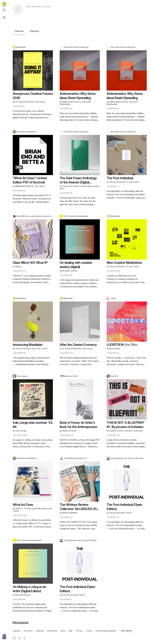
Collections (52, 631)
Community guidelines (106, 631)
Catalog (16, 631)
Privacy (79, 631)
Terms (89, 631)
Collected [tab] (19, 31)
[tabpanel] (80, 329)
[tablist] (80, 32)
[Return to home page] (4, 4)
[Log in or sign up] (4, 18)
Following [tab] (34, 31)
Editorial (40, 631)
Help (70, 631)
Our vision (28, 631)
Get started (126, 631)
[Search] (4, 10)
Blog (63, 631)
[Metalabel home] (4, 637)
